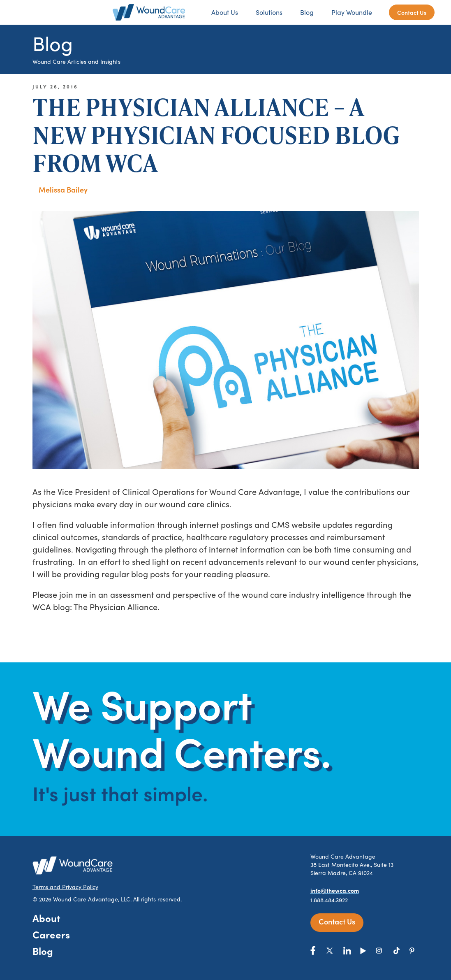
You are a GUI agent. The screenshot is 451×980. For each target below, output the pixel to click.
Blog (307, 12)
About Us (225, 12)
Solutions (269, 12)
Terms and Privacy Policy (65, 887)
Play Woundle (352, 12)
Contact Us (412, 12)
